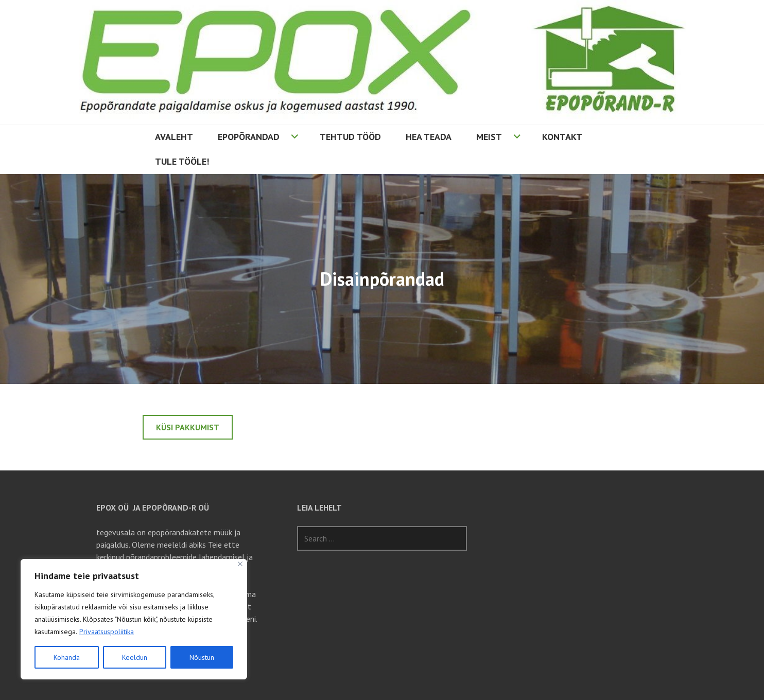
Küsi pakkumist (188, 427)
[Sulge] (240, 564)
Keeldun (135, 657)
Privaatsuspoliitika (107, 632)
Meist (489, 137)
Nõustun (202, 657)
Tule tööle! (182, 161)
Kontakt (562, 137)
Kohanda (67, 657)
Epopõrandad (249, 137)
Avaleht (174, 137)
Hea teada (429, 137)
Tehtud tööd (350, 137)
